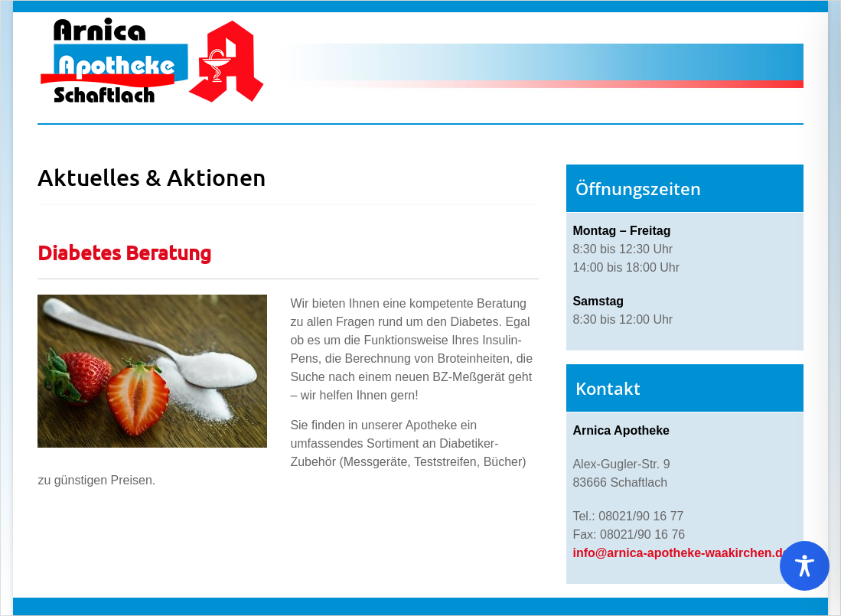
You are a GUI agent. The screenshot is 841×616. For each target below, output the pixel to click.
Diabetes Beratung (124, 252)
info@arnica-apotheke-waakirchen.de (681, 553)
